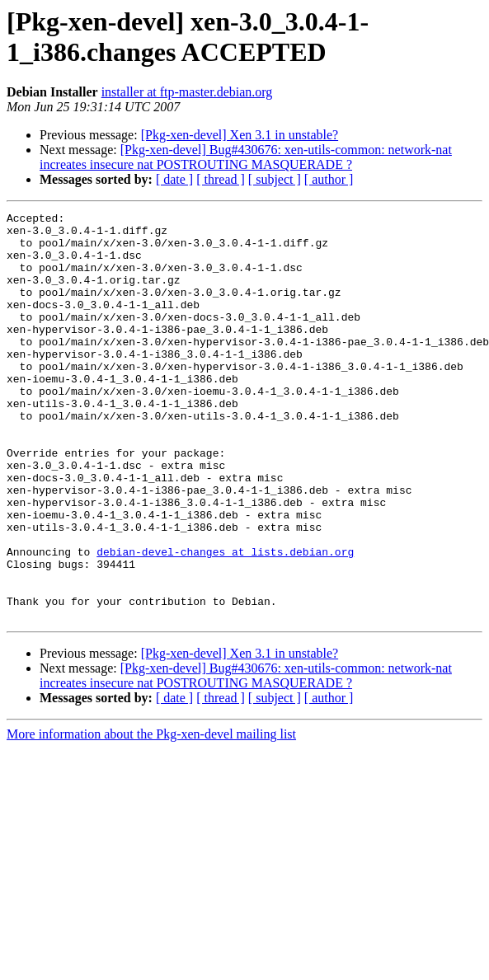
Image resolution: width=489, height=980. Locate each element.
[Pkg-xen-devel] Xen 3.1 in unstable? (240, 135)
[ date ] (174, 179)
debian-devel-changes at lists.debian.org (225, 621)
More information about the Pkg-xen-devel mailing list (151, 816)
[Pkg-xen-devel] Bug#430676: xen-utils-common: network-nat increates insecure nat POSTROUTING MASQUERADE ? (246, 157)
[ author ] (329, 179)
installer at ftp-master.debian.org (187, 92)
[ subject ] (275, 179)
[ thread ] (221, 179)
